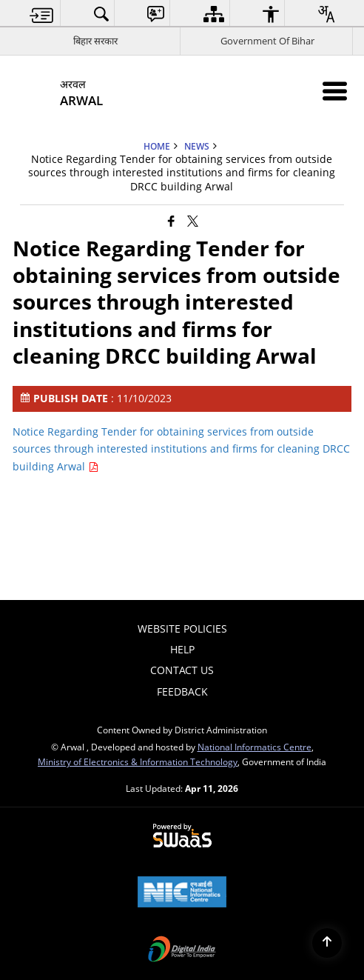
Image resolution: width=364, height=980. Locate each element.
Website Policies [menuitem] (182, 629)
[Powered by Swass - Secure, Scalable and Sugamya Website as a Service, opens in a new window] (182, 836)
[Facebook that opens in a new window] (171, 220)
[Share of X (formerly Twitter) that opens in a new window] (193, 220)
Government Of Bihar (267, 41)
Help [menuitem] (182, 649)
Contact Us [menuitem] (182, 670)
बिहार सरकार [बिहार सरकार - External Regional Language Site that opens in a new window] (95, 41)
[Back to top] (327, 943)
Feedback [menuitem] (182, 691)
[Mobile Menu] (335, 91)
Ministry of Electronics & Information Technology (138, 761)
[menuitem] (42, 14)
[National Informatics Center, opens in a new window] (182, 893)
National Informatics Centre (255, 747)
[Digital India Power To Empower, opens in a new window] (182, 950)
